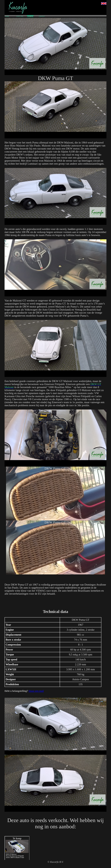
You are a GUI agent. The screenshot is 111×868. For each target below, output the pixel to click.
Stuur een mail (36, 691)
